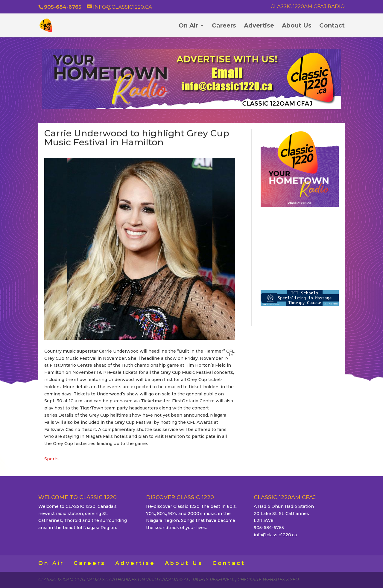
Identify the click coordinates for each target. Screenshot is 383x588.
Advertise (259, 26)
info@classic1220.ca (275, 535)
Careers (224, 26)
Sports (51, 459)
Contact (332, 26)
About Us (297, 26)
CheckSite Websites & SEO (268, 580)
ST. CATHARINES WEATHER (300, 246)
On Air (188, 26)
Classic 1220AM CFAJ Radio (308, 7)
